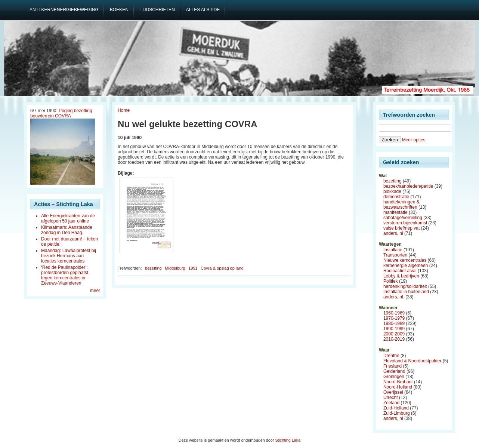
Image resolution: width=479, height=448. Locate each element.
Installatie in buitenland (406, 292)
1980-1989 (394, 323)
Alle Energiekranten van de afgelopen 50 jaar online (68, 218)
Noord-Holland (398, 387)
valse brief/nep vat (401, 228)
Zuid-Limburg (397, 413)
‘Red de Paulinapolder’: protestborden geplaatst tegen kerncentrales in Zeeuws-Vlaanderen (65, 275)
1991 (193, 268)
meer (95, 291)
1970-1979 (394, 318)
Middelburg (175, 268)
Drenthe (391, 356)
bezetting (153, 268)
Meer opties (414, 140)
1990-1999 (394, 329)
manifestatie (395, 212)
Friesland (393, 366)
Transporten (395, 255)
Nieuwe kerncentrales (405, 260)
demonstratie (396, 197)
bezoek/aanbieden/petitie (408, 186)
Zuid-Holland (396, 408)
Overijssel (393, 392)
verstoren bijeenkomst (405, 223)
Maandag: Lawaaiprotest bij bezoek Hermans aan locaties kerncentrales (69, 256)
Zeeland (391, 403)
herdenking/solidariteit (405, 286)
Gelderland (394, 371)
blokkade (392, 191)
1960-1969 (394, 313)
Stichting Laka (288, 440)
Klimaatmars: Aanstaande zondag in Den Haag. (67, 230)
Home (124, 110)
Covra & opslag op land (222, 268)
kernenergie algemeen (406, 266)
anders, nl (393, 233)
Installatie (393, 250)
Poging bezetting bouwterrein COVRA (61, 113)
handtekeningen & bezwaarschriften (401, 205)
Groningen (394, 377)
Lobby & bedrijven (401, 276)
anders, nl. (394, 297)
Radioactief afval (400, 271)
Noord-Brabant (398, 382)
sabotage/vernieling (403, 218)
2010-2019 (394, 339)
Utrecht (391, 398)
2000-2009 (394, 334)
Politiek (391, 281)
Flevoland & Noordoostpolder (412, 361)
